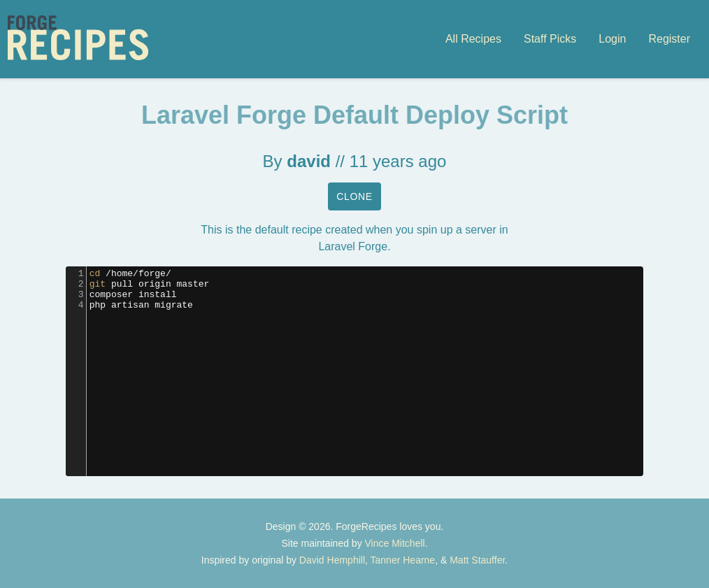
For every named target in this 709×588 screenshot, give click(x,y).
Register (669, 39)
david (309, 161)
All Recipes (473, 39)
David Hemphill (332, 560)
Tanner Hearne (403, 560)
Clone (354, 196)
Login (612, 39)
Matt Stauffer (477, 560)
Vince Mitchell (395, 543)
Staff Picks (550, 39)
